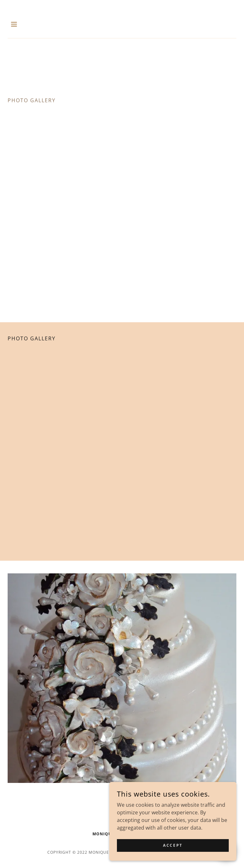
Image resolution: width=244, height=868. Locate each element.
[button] (18, 24)
